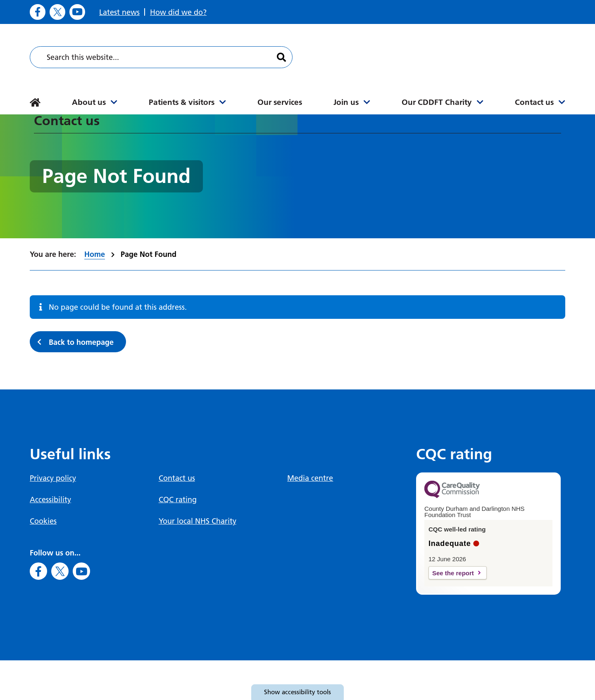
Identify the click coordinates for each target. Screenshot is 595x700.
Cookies (43, 521)
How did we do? (178, 12)
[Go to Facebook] (38, 12)
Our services (280, 102)
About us (89, 102)
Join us (346, 102)
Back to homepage (81, 342)
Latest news (119, 12)
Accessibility (50, 499)
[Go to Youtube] (77, 12)
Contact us (534, 102)
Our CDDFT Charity (437, 102)
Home (95, 254)
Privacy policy (53, 478)
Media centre (310, 478)
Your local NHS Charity (198, 521)
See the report (453, 573)
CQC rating (178, 499)
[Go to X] (57, 12)
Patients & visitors (182, 102)
